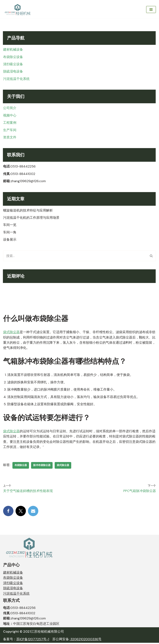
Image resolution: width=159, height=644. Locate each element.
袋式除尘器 (11, 333)
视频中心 (10, 116)
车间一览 (10, 225)
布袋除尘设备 (13, 57)
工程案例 (10, 123)
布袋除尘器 (21, 466)
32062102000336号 (86, 640)
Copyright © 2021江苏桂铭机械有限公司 (34, 633)
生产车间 (10, 130)
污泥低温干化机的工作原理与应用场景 (31, 218)
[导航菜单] (151, 10)
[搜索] (75, 256)
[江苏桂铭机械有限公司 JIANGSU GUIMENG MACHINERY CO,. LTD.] (18, 9)
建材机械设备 (13, 49)
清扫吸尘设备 (13, 64)
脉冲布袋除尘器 (42, 466)
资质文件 (10, 137)
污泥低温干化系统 (16, 79)
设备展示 (10, 240)
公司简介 (10, 108)
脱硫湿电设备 (13, 72)
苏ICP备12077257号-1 (33, 640)
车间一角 (10, 233)
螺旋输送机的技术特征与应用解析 (28, 211)
